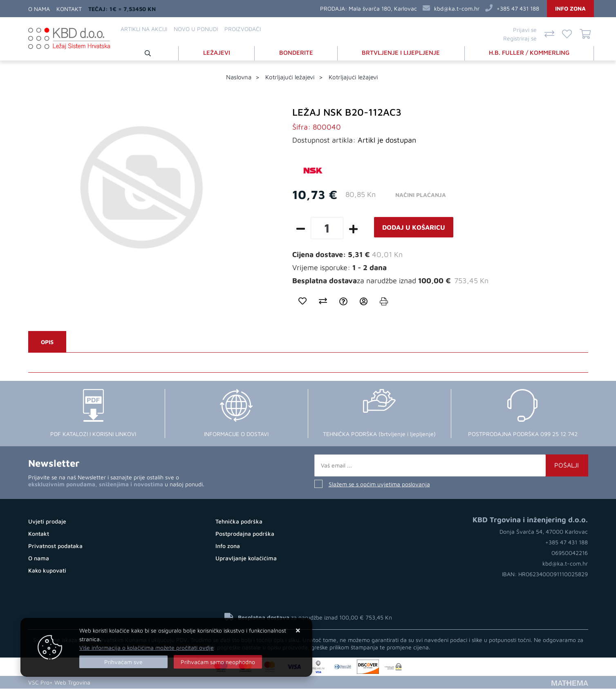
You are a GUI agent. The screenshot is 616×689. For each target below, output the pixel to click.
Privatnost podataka (55, 546)
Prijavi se (525, 30)
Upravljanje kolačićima (246, 558)
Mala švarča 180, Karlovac (383, 8)
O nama (39, 9)
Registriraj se (520, 38)
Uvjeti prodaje (47, 522)
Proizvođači (243, 29)
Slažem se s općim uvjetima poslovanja (379, 484)
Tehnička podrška (239, 522)
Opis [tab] (47, 342)
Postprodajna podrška (245, 534)
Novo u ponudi (196, 29)
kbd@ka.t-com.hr (457, 8)
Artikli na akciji (144, 29)
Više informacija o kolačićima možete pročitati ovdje (147, 648)
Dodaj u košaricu (414, 228)
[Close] (123, 662)
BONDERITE (296, 53)
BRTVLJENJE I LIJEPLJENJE (401, 53)
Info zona (570, 8)
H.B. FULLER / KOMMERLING (529, 53)
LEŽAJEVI (217, 53)
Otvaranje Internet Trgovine (131, 683)
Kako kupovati (47, 571)
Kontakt (69, 9)
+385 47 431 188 (518, 8)
